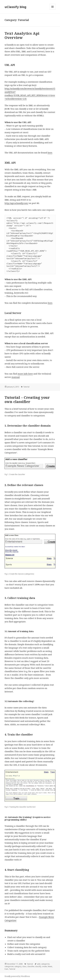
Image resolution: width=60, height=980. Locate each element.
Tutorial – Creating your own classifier (27, 399)
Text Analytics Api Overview (22, 35)
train (6, 969)
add (39, 964)
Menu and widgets (53, 10)
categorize (45, 964)
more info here (25, 374)
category (18, 966)
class (24, 966)
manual (16, 377)
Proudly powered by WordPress (17, 976)
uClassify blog (15, 7)
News (50, 966)
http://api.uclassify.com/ (16, 203)
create (44, 966)
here (50, 153)
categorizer (9, 966)
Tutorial (26, 387)
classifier (31, 966)
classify (38, 966)
